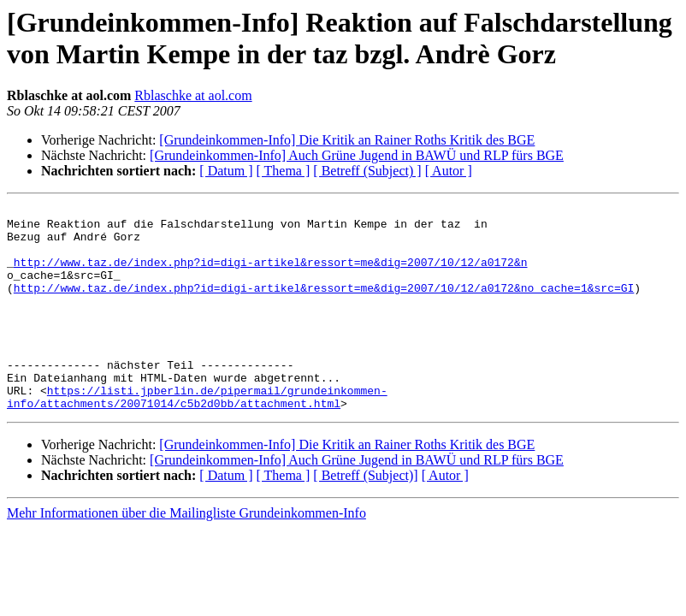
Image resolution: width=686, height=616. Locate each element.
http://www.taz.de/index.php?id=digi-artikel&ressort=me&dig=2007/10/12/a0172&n (271, 275)
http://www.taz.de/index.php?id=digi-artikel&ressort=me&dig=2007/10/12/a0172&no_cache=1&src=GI (324, 305)
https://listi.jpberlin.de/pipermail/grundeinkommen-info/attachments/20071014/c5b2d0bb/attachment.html (197, 436)
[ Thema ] (284, 171)
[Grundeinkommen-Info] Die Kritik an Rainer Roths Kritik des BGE (347, 140)
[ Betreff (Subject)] (365, 516)
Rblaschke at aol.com (193, 95)
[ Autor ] (449, 171)
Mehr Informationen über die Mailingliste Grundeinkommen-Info (186, 554)
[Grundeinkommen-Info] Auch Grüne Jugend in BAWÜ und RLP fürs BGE (357, 155)
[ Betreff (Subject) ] (367, 171)
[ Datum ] (226, 171)
